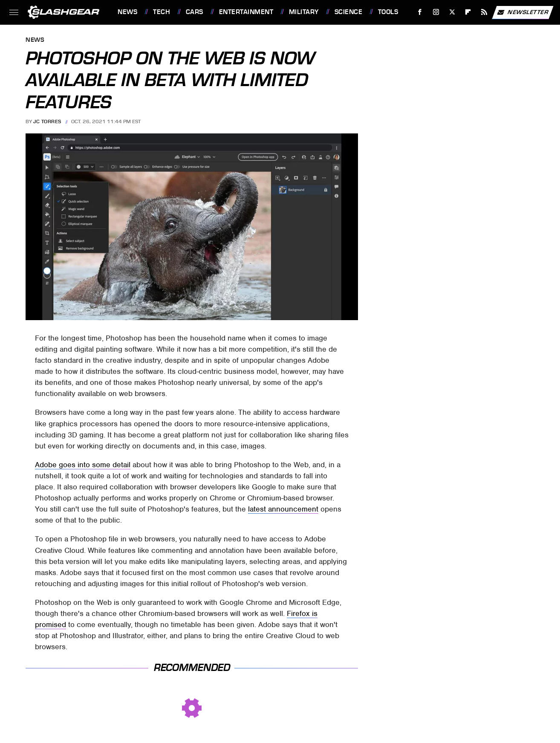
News (127, 12)
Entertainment (246, 12)
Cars (195, 12)
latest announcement (283, 509)
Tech (162, 12)
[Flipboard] (468, 12)
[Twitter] (452, 12)
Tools (388, 12)
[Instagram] (436, 12)
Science (349, 12)
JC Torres (47, 121)
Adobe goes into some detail (83, 465)
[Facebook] (420, 12)
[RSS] (484, 12)
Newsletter (522, 12)
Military (304, 12)
